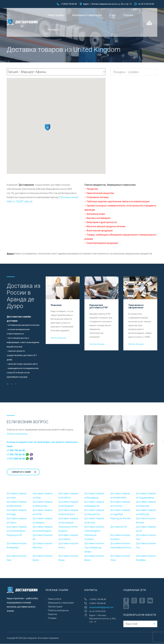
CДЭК (20, 202)
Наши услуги (55, 599)
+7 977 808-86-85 (20, 459)
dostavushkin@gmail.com (101, 607)
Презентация (55, 607)
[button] (48, 128)
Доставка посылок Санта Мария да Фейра (94, 548)
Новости (52, 614)
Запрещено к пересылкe (87, 15)
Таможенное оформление (136, 306)
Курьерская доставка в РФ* (99, 306)
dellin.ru (11, 202)
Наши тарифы (56, 15)
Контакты (54, 30)
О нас (113, 15)
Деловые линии (69, 197)
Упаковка (56, 305)
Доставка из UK (119, 527)
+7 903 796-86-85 (20, 455)
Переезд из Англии (120, 519)
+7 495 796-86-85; (16, 451)
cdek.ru (28, 202)
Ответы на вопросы (17, 434)
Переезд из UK (14, 535)
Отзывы (128, 15)
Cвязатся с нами (24, 472)
